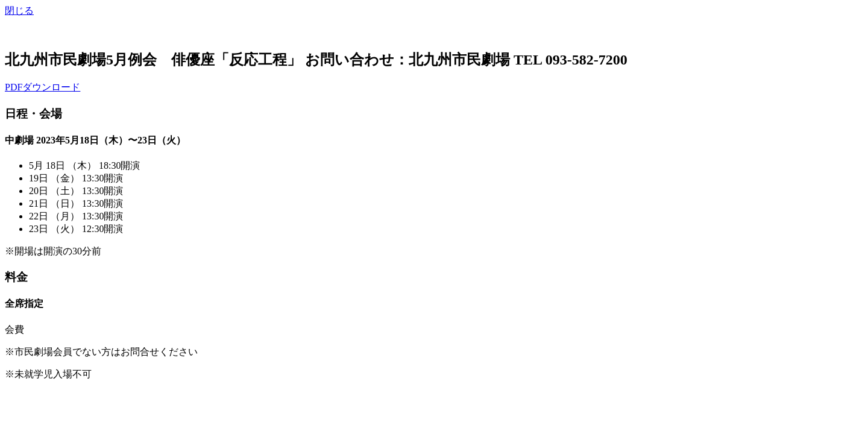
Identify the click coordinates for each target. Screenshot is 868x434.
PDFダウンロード (42, 87)
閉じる (19, 11)
